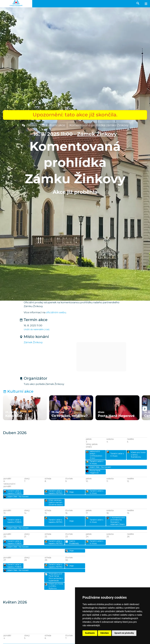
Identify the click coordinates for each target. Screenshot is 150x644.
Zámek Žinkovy (97, 134)
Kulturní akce (53, 125)
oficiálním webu (56, 312)
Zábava (29, 125)
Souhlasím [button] (90, 633)
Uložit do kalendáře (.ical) (37, 330)
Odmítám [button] (105, 633)
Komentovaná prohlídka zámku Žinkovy (99, 125)
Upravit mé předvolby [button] (124, 633)
